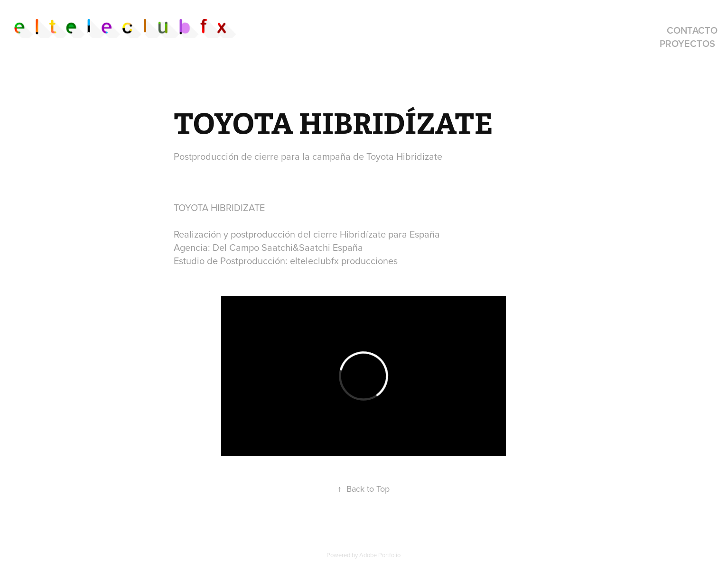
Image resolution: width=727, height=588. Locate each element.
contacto (692, 30)
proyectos (687, 43)
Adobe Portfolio (380, 555)
